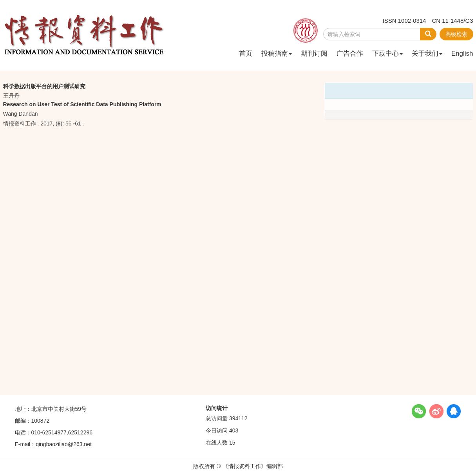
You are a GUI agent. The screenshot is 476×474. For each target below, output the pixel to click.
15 (232, 443)
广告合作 (350, 54)
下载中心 (387, 54)
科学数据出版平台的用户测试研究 (44, 86)
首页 (246, 54)
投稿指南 (277, 54)
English (462, 54)
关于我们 (427, 54)
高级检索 (456, 34)
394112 (238, 418)
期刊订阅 (314, 54)
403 (234, 430)
